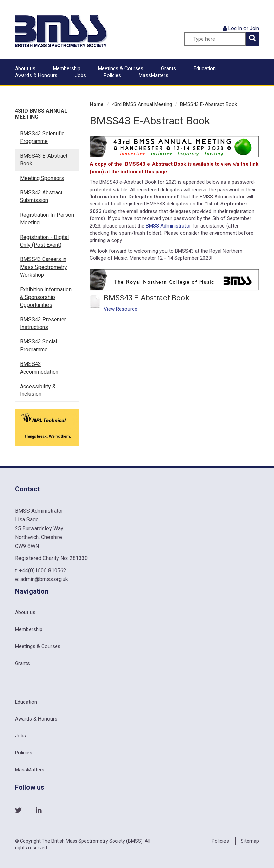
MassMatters (153, 75)
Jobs (81, 75)
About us (25, 68)
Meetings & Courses (121, 68)
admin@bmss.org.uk (44, 579)
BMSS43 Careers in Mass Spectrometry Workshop (44, 267)
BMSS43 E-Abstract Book (44, 160)
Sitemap (250, 841)
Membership (67, 68)
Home (97, 104)
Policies (112, 75)
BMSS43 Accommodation (39, 368)
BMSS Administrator (168, 226)
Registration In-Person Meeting (47, 219)
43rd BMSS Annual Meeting (41, 114)
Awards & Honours (36, 75)
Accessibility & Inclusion (38, 390)
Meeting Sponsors (42, 178)
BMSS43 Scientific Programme (42, 137)
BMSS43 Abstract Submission (41, 196)
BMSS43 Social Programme (38, 346)
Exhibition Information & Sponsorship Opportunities (46, 297)
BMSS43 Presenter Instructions (43, 323)
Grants (169, 68)
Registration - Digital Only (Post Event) (44, 241)
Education (205, 68)
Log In (235, 28)
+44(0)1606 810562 (43, 570)
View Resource (121, 309)
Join (254, 28)
